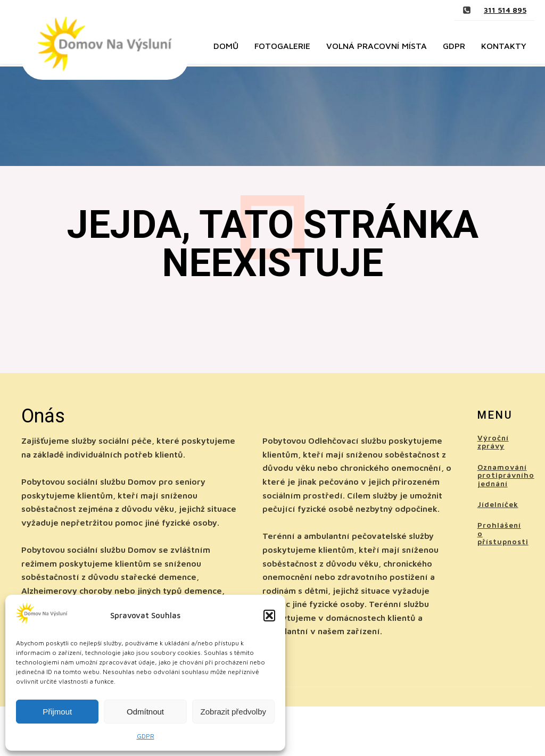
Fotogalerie (282, 46)
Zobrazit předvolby (233, 712)
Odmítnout (145, 712)
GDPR (146, 736)
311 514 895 (505, 10)
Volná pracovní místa (377, 46)
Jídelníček (498, 504)
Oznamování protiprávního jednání (506, 475)
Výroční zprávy (493, 442)
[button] (269, 616)
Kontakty (504, 46)
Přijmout (57, 712)
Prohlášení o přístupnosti (503, 533)
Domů (226, 46)
